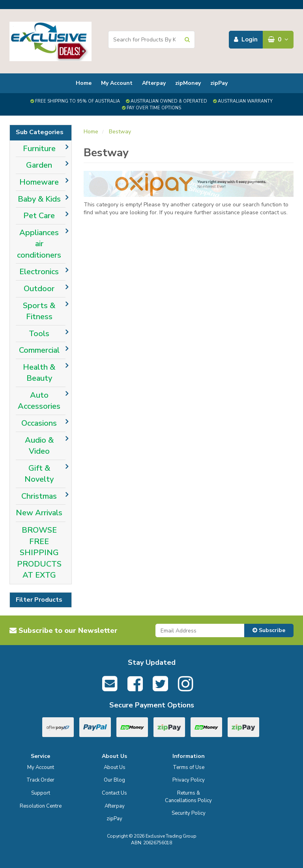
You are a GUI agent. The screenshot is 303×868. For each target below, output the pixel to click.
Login (246, 39)
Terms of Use (189, 767)
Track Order (40, 780)
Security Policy (189, 813)
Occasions (39, 423)
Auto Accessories (39, 401)
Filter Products (39, 600)
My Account (117, 83)
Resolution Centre (41, 806)
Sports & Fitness (39, 311)
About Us (115, 767)
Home (84, 83)
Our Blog (114, 780)
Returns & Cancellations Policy (188, 797)
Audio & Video (39, 446)
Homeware (39, 182)
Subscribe (269, 630)
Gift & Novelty (39, 474)
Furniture (39, 149)
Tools (39, 334)
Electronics (39, 272)
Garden (39, 165)
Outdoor (39, 289)
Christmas (39, 496)
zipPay (219, 83)
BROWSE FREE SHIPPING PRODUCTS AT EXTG (39, 553)
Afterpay (154, 83)
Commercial (39, 350)
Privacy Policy (189, 780)
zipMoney (188, 83)
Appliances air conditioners (39, 244)
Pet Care (39, 216)
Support (41, 793)
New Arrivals (39, 513)
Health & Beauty (39, 373)
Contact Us (114, 793)
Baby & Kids (39, 199)
